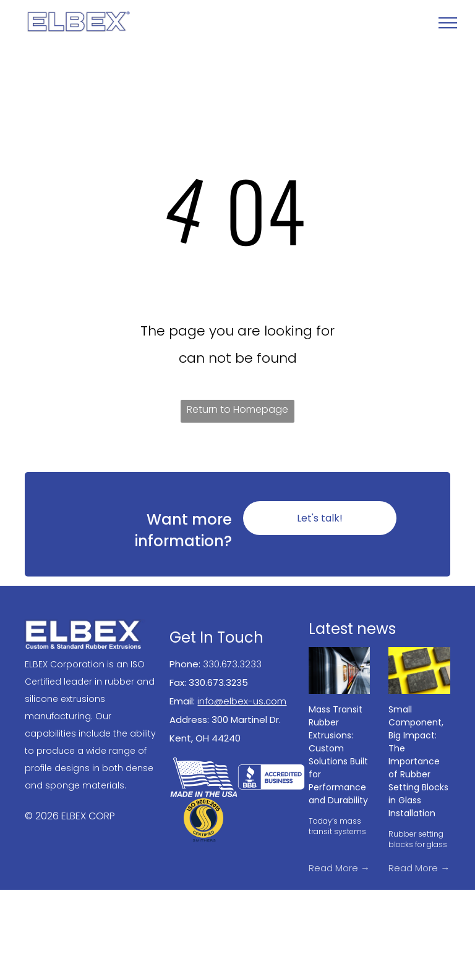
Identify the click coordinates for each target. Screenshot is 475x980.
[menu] (448, 23)
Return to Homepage (237, 409)
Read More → (339, 868)
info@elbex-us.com (242, 701)
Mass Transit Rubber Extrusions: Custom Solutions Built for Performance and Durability (338, 755)
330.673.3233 (232, 664)
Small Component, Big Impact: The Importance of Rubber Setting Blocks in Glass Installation (418, 761)
